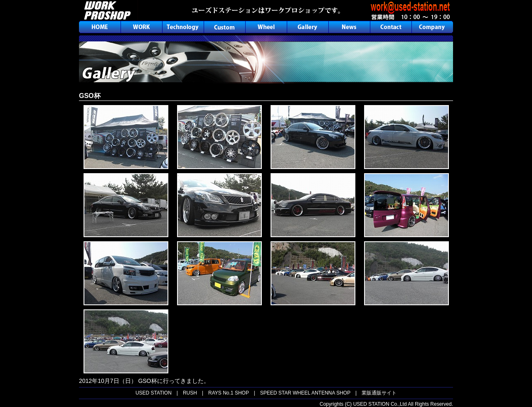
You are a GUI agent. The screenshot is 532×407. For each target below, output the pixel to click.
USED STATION (154, 393)
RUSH (190, 393)
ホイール (266, 27)
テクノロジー (183, 27)
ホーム (100, 27)
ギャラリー (308, 27)
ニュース (349, 27)
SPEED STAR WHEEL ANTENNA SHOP (305, 393)
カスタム (224, 27)
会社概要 (432, 27)
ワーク (141, 27)
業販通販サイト (379, 393)
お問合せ (391, 27)
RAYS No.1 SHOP (229, 393)
